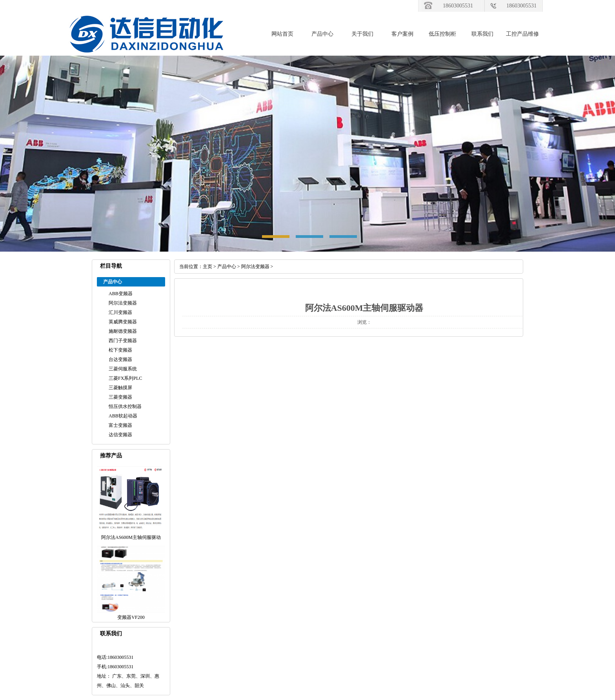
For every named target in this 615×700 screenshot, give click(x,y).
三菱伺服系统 (123, 369)
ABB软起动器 (123, 416)
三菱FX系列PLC (125, 378)
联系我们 (482, 34)
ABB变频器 (121, 294)
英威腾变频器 (123, 322)
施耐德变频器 (123, 331)
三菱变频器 (120, 397)
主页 (207, 267)
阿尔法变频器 (123, 303)
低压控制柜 (442, 34)
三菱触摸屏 (120, 388)
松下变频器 (120, 350)
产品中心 (322, 34)
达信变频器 (120, 435)
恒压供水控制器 (125, 406)
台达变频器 (120, 359)
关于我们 (362, 34)
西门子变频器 (123, 341)
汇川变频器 (120, 312)
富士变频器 (120, 425)
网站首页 (282, 34)
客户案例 (402, 34)
